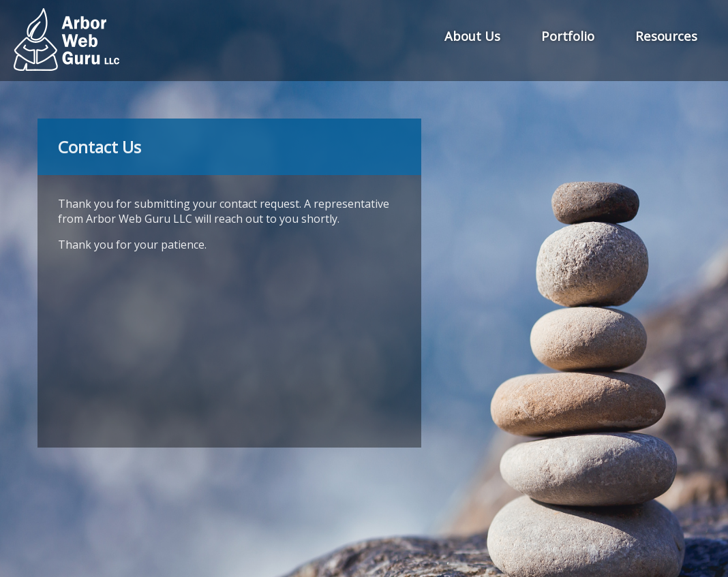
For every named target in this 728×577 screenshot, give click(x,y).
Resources (666, 36)
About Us (472, 36)
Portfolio (568, 36)
